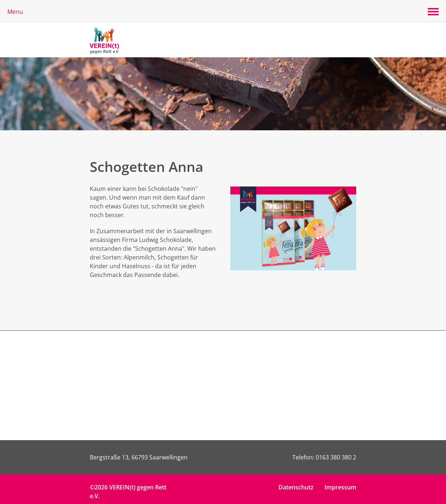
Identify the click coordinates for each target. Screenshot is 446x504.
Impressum (340, 487)
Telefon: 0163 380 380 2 (324, 457)
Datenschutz (296, 487)
